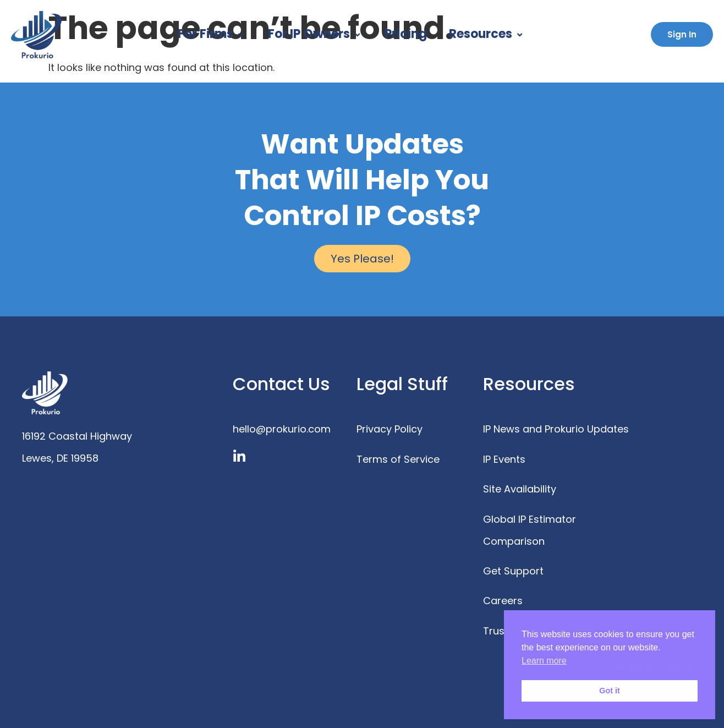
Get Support (513, 571)
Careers (503, 601)
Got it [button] (610, 691)
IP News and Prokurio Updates (556, 429)
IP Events (504, 459)
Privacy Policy (390, 429)
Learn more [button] (544, 661)
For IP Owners (315, 34)
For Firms (212, 34)
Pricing (406, 34)
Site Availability (520, 489)
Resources (487, 34)
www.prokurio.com (68, 480)
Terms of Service (398, 459)
